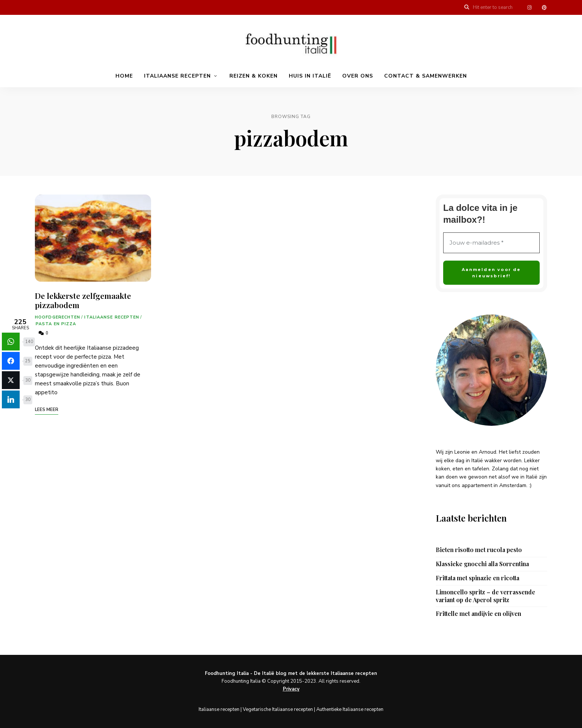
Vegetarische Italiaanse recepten (278, 709)
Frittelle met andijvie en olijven (478, 614)
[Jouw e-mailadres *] (491, 243)
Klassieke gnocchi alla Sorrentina (482, 564)
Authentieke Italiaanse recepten (350, 709)
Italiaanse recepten (177, 76)
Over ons (358, 76)
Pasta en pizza (56, 324)
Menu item (529, 7)
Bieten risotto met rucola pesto (479, 550)
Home (124, 76)
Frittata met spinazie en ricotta (478, 578)
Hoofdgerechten (58, 317)
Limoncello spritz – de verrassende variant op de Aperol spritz (485, 596)
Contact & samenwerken (426, 76)
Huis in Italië (310, 76)
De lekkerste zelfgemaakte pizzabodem (83, 300)
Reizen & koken (254, 76)
